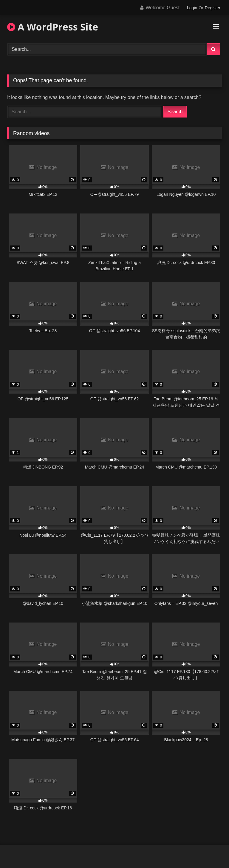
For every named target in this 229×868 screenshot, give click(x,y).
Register (213, 8)
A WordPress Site (53, 27)
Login (192, 8)
